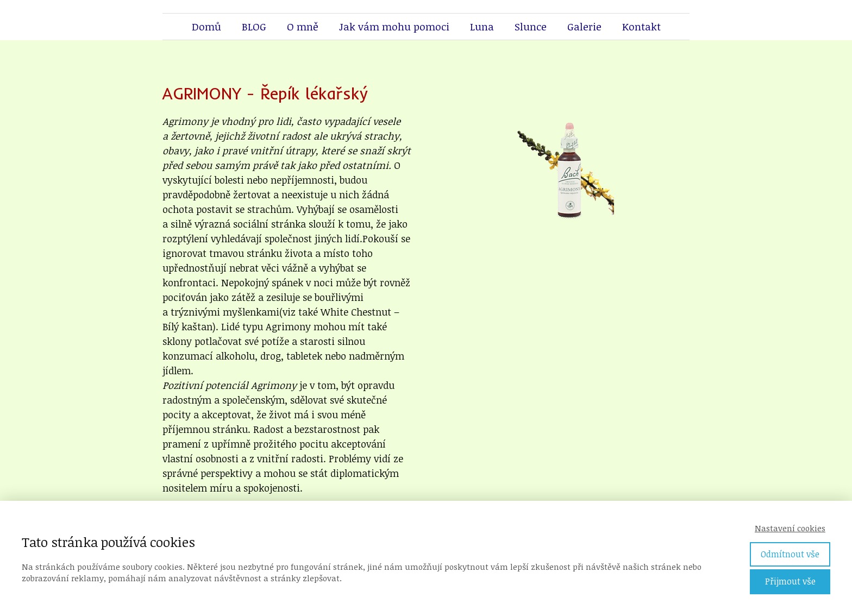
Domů (206, 27)
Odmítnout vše (790, 554)
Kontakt (641, 27)
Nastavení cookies (790, 528)
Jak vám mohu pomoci (394, 27)
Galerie (584, 27)
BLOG (254, 27)
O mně (303, 27)
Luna (482, 27)
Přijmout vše (790, 581)
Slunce (531, 27)
